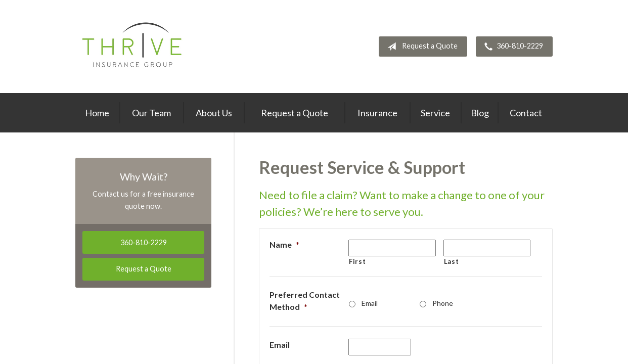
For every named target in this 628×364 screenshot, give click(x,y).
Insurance (377, 113)
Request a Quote (420, 47)
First (357, 261)
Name (284, 244)
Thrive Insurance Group (133, 47)
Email (370, 303)
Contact (526, 113)
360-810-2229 (512, 47)
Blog (480, 113)
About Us (214, 113)
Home (97, 113)
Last (452, 261)
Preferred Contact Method (305, 301)
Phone (443, 303)
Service (435, 113)
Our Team (151, 113)
